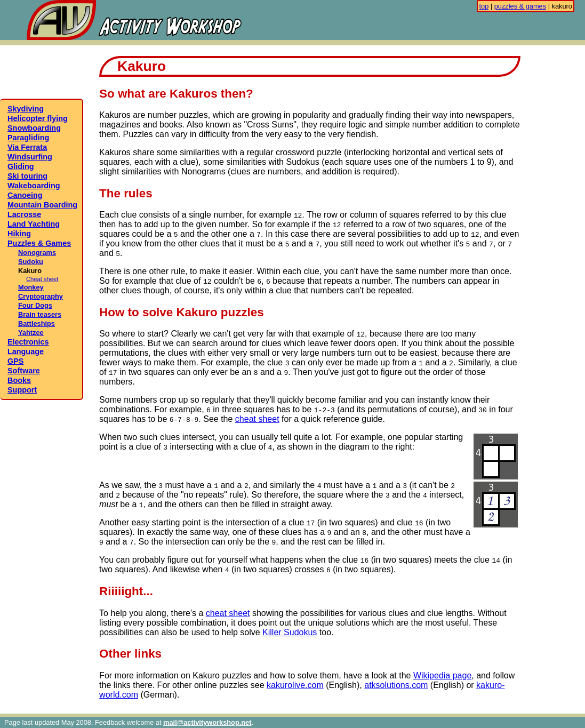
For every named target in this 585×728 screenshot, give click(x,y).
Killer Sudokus (290, 632)
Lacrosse (24, 214)
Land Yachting (34, 224)
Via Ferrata (27, 147)
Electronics (28, 342)
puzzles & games (520, 6)
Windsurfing (30, 157)
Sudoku (31, 262)
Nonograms (37, 253)
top (484, 6)
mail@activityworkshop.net (207, 722)
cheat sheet (257, 419)
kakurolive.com (295, 685)
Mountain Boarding (42, 205)
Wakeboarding (34, 186)
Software (24, 371)
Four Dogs (35, 305)
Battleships (37, 323)
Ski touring (27, 176)
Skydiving (26, 109)
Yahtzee (31, 333)
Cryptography (41, 296)
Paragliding (28, 138)
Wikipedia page (442, 675)
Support (22, 390)
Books (19, 380)
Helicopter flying (38, 118)
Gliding (21, 166)
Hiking (19, 234)
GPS (15, 361)
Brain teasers (40, 314)
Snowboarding (34, 128)
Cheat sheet (42, 279)
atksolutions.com (396, 685)
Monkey (31, 287)
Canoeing (25, 195)
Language (26, 351)
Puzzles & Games (39, 243)
